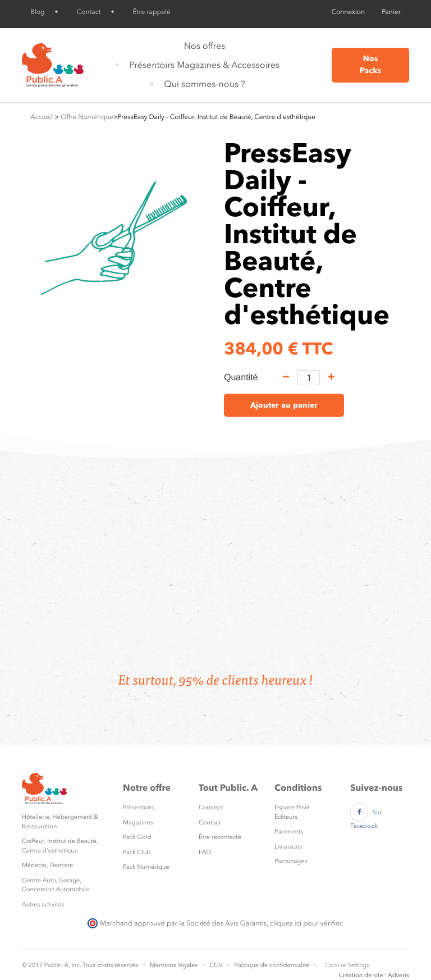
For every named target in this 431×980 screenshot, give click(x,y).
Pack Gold (137, 837)
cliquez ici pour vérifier (306, 923)
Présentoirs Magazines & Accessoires (205, 65)
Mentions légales (174, 965)
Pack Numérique (146, 867)
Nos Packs (370, 65)
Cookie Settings (347, 965)
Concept (211, 807)
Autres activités (43, 904)
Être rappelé (152, 12)
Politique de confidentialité (272, 965)
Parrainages (291, 861)
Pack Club (137, 852)
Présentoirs (138, 807)
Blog (38, 12)
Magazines (138, 822)
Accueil (42, 117)
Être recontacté (220, 837)
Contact (89, 12)
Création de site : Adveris (374, 975)
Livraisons (288, 847)
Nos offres (205, 46)
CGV (216, 965)
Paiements (289, 831)
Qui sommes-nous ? (204, 84)
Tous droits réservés (110, 965)
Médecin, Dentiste (47, 865)
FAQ (205, 852)
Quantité (241, 378)
